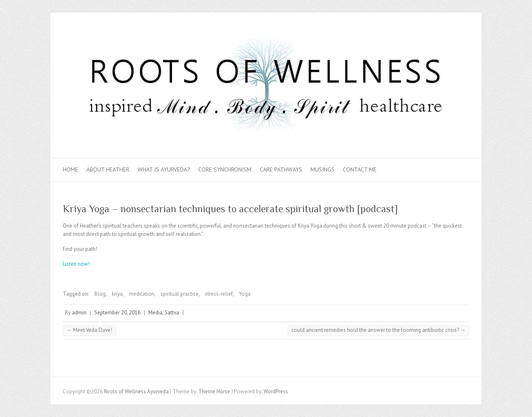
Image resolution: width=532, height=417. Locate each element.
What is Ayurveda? (164, 169)
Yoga (245, 294)
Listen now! (78, 264)
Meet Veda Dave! (89, 330)
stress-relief (219, 294)
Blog (100, 294)
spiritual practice (180, 294)
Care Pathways (281, 169)
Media (155, 313)
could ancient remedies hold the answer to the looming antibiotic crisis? (378, 330)
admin (79, 313)
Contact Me (360, 169)
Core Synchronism (225, 169)
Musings (323, 169)
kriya (117, 294)
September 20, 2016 (117, 313)
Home (70, 169)
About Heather (108, 169)
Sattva (172, 313)
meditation (142, 294)
